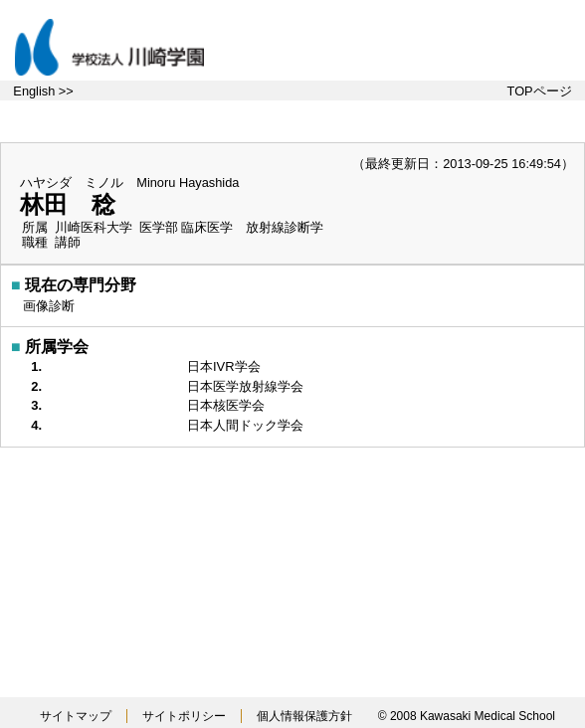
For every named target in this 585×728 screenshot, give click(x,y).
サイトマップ (76, 716)
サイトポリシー (184, 716)
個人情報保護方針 (304, 716)
